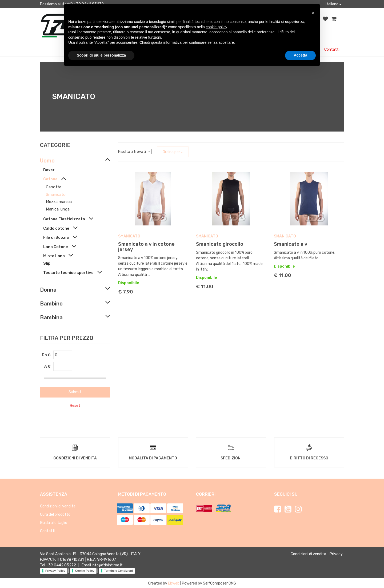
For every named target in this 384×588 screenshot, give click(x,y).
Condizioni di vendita (58, 505)
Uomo (47, 161)
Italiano (333, 4)
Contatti (332, 49)
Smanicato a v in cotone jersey (146, 247)
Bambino (51, 304)
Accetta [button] (300, 55)
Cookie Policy (85, 570)
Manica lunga (58, 209)
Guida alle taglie (54, 522)
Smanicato (56, 194)
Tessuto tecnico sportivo (68, 273)
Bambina (51, 317)
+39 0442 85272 (61, 564)
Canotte (54, 187)
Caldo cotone (56, 228)
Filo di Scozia (56, 237)
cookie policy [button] (216, 27)
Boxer (49, 170)
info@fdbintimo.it (107, 564)
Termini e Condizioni (119, 570)
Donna (48, 290)
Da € (46, 355)
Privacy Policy (55, 570)
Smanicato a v (291, 244)
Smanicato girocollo (220, 244)
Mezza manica (59, 202)
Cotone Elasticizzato (64, 219)
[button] (313, 13)
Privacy (336, 553)
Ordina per (173, 152)
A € (47, 366)
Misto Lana (54, 256)
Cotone (50, 179)
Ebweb (174, 583)
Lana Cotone (56, 247)
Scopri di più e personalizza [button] (101, 55)
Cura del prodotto (55, 514)
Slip (47, 263)
